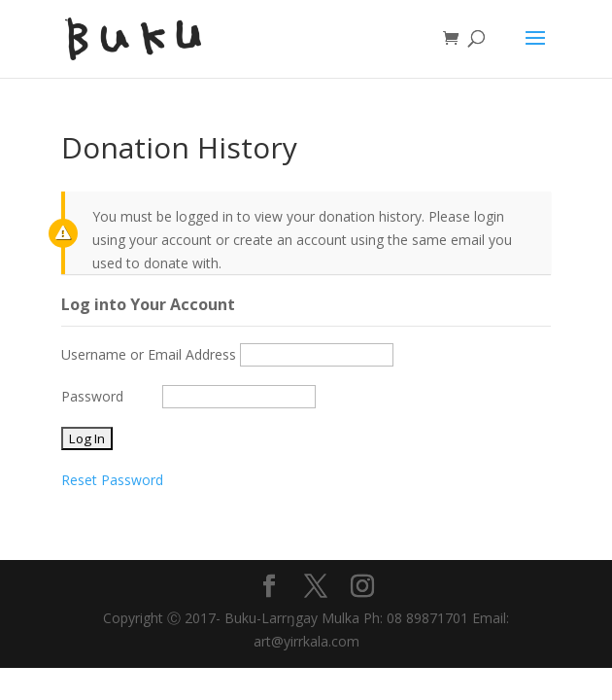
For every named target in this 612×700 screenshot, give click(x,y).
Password (92, 396)
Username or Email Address (149, 354)
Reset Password (112, 480)
